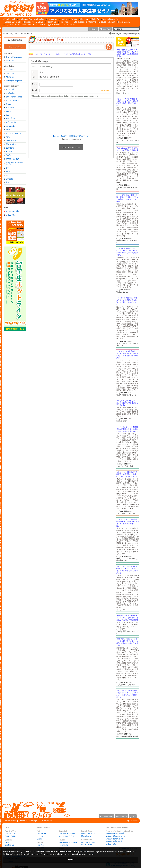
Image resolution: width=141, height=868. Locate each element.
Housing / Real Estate (68, 842)
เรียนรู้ (8, 137)
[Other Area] (70, 25)
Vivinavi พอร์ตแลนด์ (114, 841)
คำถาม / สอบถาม (13, 100)
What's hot (10, 77)
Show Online (11, 61)
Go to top (133, 821)
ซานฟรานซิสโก (26, 34)
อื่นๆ (7, 183)
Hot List (40, 836)
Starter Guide (10, 836)
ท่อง (7, 175)
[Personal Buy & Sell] (110, 19)
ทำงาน (8, 104)
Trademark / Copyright (28, 821)
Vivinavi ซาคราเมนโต (114, 839)
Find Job (40, 845)
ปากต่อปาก (10, 148)
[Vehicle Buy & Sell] (12, 22)
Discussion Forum (89, 842)
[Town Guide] (52, 19)
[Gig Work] (8, 25)
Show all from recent (14, 57)
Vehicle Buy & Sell (66, 836)
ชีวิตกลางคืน (11, 144)
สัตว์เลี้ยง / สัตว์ (11, 122)
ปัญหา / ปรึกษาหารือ (14, 97)
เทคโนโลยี (10, 108)
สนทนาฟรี (10, 90)
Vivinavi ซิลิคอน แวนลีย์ (115, 836)
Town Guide (42, 834)
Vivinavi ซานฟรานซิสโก (115, 834)
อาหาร (8, 111)
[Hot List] (63, 19)
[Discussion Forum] (106, 22)
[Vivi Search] (9, 19)
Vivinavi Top (11, 215)
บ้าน (7, 115)
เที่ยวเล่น (9, 152)
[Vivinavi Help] (40, 25)
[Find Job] (83, 19)
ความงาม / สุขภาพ (13, 133)
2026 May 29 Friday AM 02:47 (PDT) (126, 34)
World (6, 34)
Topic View (10, 73)
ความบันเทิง (10, 126)
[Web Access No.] (23, 25)
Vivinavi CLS (10, 834)
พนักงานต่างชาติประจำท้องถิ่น (15, 163)
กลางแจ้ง (9, 179)
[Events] (73, 19)
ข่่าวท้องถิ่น (10, 93)
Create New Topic (15, 47)
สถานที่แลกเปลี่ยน (15, 40)
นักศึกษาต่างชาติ (12, 159)
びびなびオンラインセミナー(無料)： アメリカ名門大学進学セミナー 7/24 (60, 54)
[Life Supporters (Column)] (84, 22)
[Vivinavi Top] (18, 8)
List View (9, 70)
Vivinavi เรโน (111, 844)
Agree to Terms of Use (72, 139)
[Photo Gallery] (123, 22)
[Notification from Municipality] (31, 19)
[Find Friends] (64, 22)
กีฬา (7, 168)
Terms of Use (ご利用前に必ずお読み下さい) (71, 136)
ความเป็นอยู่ (10, 119)
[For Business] (55, 25)
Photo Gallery (87, 845)
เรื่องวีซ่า (9, 155)
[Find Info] (94, 19)
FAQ (7, 842)
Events (40, 839)
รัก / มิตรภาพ (11, 141)
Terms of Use (10, 821)
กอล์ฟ (8, 172)
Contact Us (9, 845)
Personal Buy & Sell (67, 834)
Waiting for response (14, 81)
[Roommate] (51, 22)
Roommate (64, 845)
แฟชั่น (8, 130)
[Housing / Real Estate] (33, 22)
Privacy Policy (46, 821)
